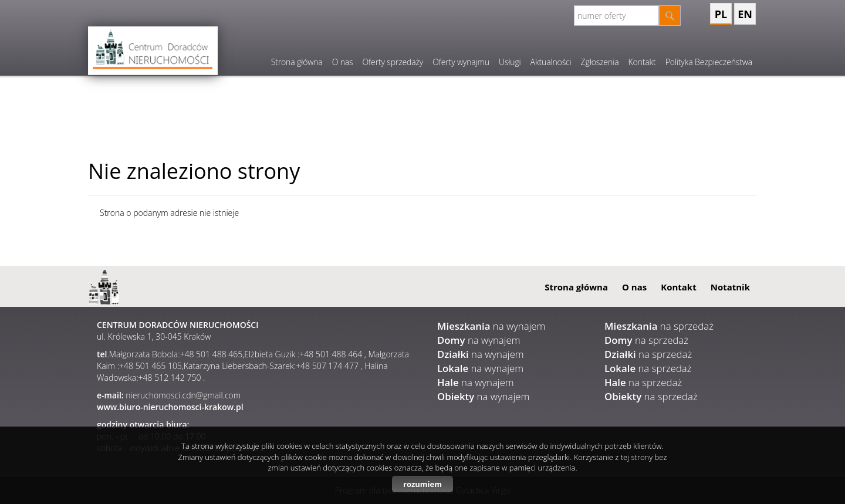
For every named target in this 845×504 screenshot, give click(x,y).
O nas (343, 62)
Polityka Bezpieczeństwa (709, 62)
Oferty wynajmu (461, 62)
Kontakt (642, 62)
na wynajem (491, 326)
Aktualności (551, 62)
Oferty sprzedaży (393, 62)
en (745, 14)
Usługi (510, 62)
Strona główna (297, 62)
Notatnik (730, 287)
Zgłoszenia (600, 62)
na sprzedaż (659, 326)
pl (721, 14)
